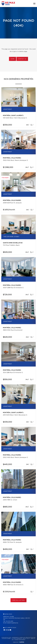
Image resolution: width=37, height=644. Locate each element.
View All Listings (18, 600)
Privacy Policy (26, 639)
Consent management (20, 640)
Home (13, 59)
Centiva (21, 642)
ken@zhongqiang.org (12, 623)
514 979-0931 (10, 621)
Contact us (22, 59)
